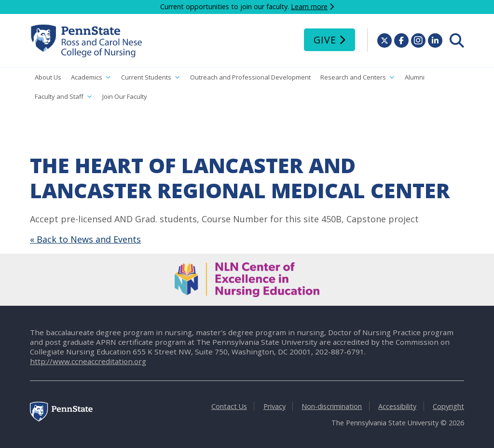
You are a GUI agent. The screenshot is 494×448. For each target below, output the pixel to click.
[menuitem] (457, 41)
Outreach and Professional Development (250, 77)
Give (325, 40)
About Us (48, 77)
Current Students (151, 77)
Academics (91, 77)
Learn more (309, 7)
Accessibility (397, 406)
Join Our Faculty (125, 96)
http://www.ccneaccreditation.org (88, 361)
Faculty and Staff (64, 97)
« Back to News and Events (85, 239)
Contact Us (229, 406)
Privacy (274, 406)
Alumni (415, 77)
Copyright (448, 406)
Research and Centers (358, 77)
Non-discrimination (332, 406)
